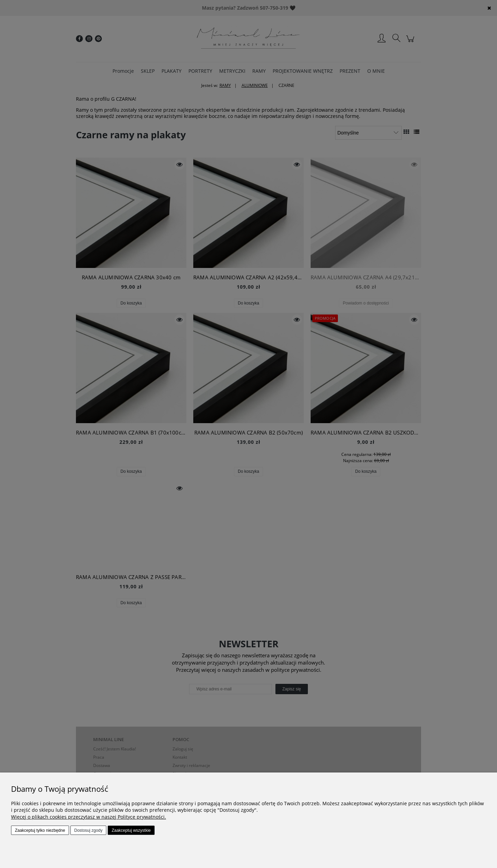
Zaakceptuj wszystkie (131, 830)
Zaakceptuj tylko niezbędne (40, 830)
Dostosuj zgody (88, 830)
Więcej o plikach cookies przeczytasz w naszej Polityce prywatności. (89, 817)
